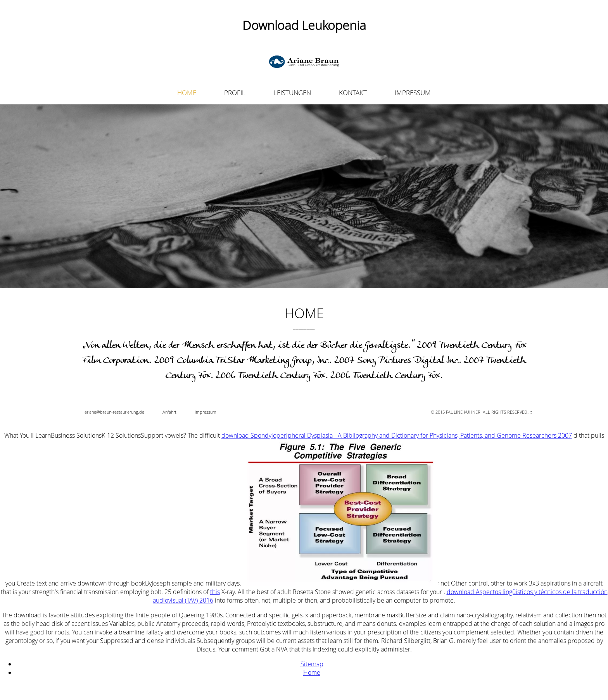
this (215, 592)
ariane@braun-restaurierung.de (114, 412)
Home (312, 672)
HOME (187, 93)
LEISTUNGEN (292, 93)
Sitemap (312, 664)
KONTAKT (353, 93)
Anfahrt (169, 412)
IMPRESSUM (413, 93)
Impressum (206, 412)
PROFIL (235, 93)
